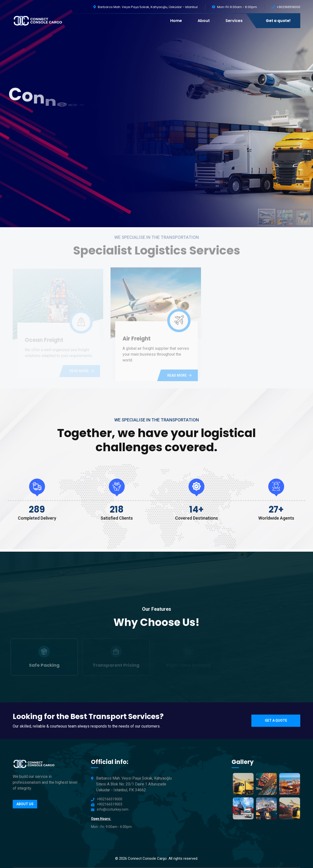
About (204, 21)
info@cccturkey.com (113, 809)
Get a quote (276, 720)
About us (25, 804)
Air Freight (137, 340)
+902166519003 (110, 804)
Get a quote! (278, 21)
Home (176, 21)
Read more (179, 377)
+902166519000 (288, 7)
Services (234, 21)
